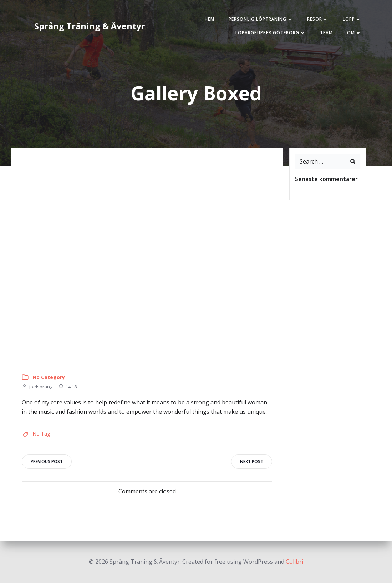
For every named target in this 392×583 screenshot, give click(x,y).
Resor (318, 19)
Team (326, 33)
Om (354, 33)
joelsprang (37, 387)
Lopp (352, 19)
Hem (210, 19)
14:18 (67, 387)
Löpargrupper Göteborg (271, 33)
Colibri (294, 562)
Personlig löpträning (261, 19)
